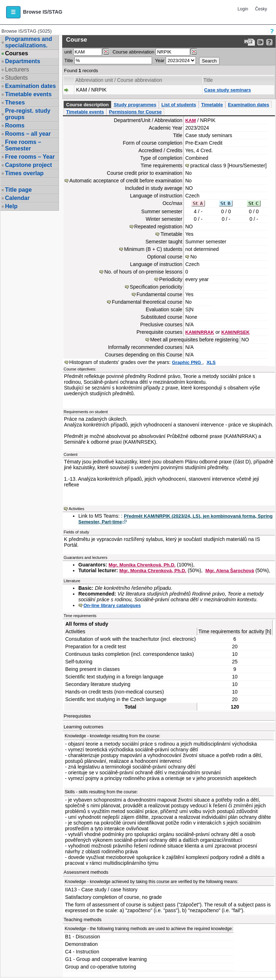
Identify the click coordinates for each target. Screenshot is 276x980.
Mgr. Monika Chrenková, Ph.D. (142, 565)
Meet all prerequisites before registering (194, 340)
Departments (23, 61)
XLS (211, 362)
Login (243, 9)
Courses (17, 53)
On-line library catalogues (112, 605)
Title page (18, 190)
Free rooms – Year (30, 157)
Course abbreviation (133, 52)
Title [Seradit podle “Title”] (208, 80)
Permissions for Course (135, 112)
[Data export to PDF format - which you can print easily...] (250, 42)
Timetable (212, 105)
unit (68, 52)
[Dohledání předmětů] (194, 52)
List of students (179, 105)
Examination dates (30, 86)
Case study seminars (227, 90)
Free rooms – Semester (23, 145)
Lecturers (17, 69)
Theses (15, 102)
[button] (13, 12)
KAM (190, 120)
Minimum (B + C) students (153, 249)
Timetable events (28, 94)
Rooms (15, 125)
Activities (76, 509)
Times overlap (24, 173)
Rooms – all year (28, 134)
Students (16, 78)
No (193, 257)
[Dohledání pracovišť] (106, 52)
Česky (261, 9)
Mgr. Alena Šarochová (229, 571)
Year (160, 60)
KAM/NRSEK (236, 332)
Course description (87, 105)
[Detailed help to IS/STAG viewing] (269, 42)
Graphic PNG (187, 362)
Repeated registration (158, 227)
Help (11, 206)
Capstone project (29, 165)
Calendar (17, 198)
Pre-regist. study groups (28, 114)
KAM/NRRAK (199, 332)
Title (69, 60)
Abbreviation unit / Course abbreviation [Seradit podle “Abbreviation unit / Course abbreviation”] (119, 80)
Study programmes (135, 105)
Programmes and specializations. (29, 42)
